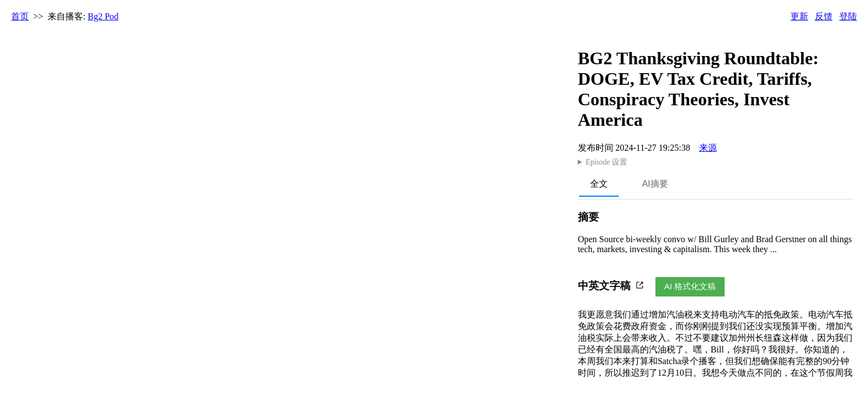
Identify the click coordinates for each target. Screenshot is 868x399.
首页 (20, 16)
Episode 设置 (606, 162)
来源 (708, 148)
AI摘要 (655, 184)
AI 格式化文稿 (690, 286)
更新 (799, 16)
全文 (599, 184)
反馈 (824, 16)
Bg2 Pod (104, 16)
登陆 (848, 16)
